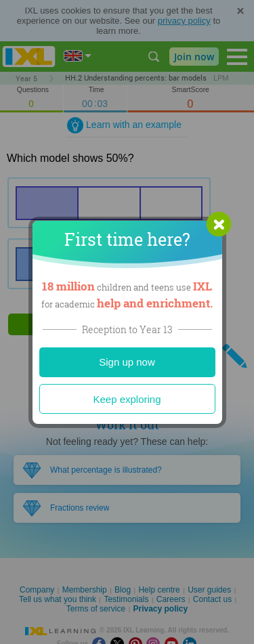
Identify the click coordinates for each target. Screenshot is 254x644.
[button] (219, 224)
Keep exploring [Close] (127, 399)
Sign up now (127, 362)
